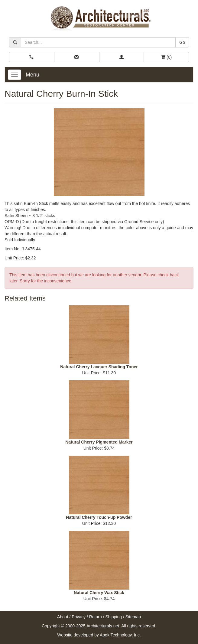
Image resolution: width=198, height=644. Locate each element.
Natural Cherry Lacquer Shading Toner (99, 367)
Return (96, 617)
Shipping (114, 617)
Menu (32, 75)
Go (182, 42)
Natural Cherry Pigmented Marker (99, 442)
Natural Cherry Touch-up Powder (99, 517)
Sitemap (133, 617)
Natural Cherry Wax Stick (99, 593)
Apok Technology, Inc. (120, 635)
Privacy (79, 617)
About (63, 617)
